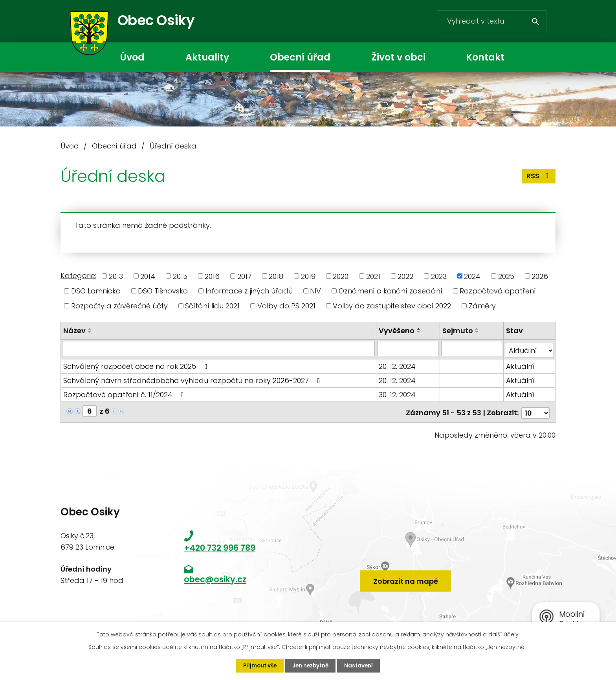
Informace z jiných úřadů (249, 291)
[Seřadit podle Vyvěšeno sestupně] (420, 332)
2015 (180, 276)
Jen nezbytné (311, 665)
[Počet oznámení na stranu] (535, 409)
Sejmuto (458, 331)
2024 (472, 276)
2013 (116, 276)
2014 (148, 276)
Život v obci (398, 57)
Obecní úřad (300, 57)
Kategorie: (78, 276)
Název (74, 331)
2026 (540, 276)
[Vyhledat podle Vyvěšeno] (409, 348)
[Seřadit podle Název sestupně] (90, 332)
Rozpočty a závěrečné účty (119, 306)
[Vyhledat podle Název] (219, 348)
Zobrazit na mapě (406, 575)
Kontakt (485, 57)
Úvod (132, 57)
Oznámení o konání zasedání (390, 291)
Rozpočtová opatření (498, 291)
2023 (439, 276)
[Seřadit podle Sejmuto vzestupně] (478, 329)
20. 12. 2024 (398, 364)
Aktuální (521, 364)
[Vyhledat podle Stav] (530, 348)
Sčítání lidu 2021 (212, 306)
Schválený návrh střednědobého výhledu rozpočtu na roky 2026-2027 (193, 378)
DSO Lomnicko (96, 291)
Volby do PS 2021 (286, 306)
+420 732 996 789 (220, 544)
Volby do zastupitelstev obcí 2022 (392, 306)
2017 (244, 276)
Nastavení (361, 665)
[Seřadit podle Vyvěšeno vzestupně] (420, 329)
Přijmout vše (258, 665)
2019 (308, 276)
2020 (341, 276)
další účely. (504, 634)
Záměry (482, 306)
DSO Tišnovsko (163, 291)
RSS (539, 179)
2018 (276, 276)
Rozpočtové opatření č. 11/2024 (125, 393)
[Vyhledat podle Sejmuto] (472, 348)
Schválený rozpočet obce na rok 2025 (137, 364)
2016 (212, 276)
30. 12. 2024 (398, 393)
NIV (315, 291)
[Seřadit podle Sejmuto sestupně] (478, 332)
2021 (373, 276)
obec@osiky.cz (215, 576)
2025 (506, 276)
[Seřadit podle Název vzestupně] (90, 329)
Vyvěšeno (397, 331)
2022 (405, 276)
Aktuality (207, 57)
